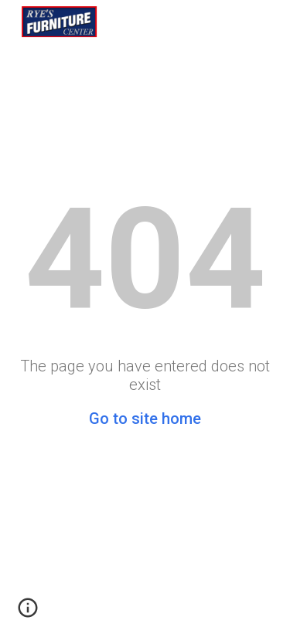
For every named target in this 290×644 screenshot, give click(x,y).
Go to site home (145, 419)
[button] (28, 613)
